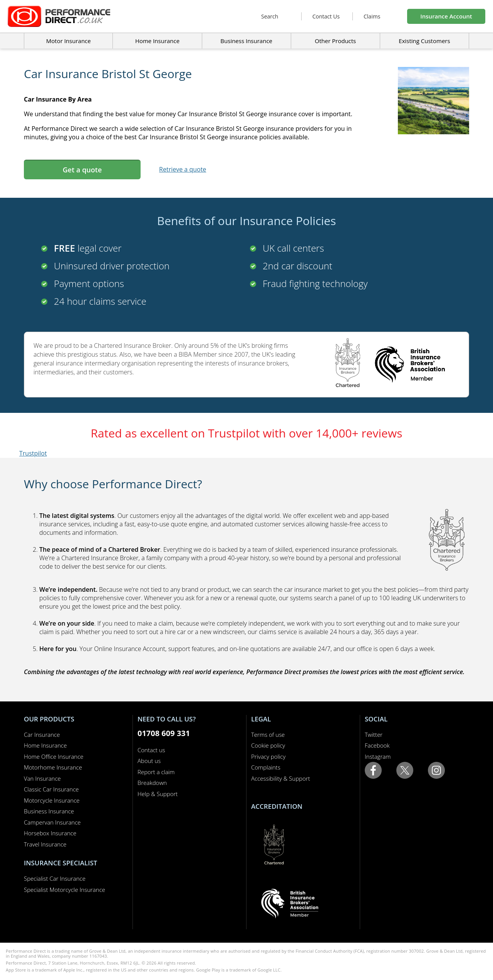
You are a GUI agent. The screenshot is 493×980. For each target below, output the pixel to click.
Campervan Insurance (52, 822)
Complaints (266, 767)
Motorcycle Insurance (52, 800)
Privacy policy (268, 756)
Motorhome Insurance (53, 767)
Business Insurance (246, 41)
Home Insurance (45, 745)
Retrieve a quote (183, 169)
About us (149, 761)
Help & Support (158, 794)
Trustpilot (33, 453)
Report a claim (156, 772)
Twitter (374, 735)
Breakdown (152, 783)
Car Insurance (42, 735)
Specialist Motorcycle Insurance (65, 890)
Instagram (378, 756)
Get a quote (82, 170)
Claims (372, 16)
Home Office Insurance (54, 756)
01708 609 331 (164, 733)
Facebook (377, 745)
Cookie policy (268, 745)
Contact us (151, 750)
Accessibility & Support (281, 778)
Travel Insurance (45, 844)
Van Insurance (42, 778)
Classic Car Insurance (51, 789)
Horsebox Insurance (50, 833)
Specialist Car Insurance (55, 878)
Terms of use (268, 735)
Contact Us (326, 16)
